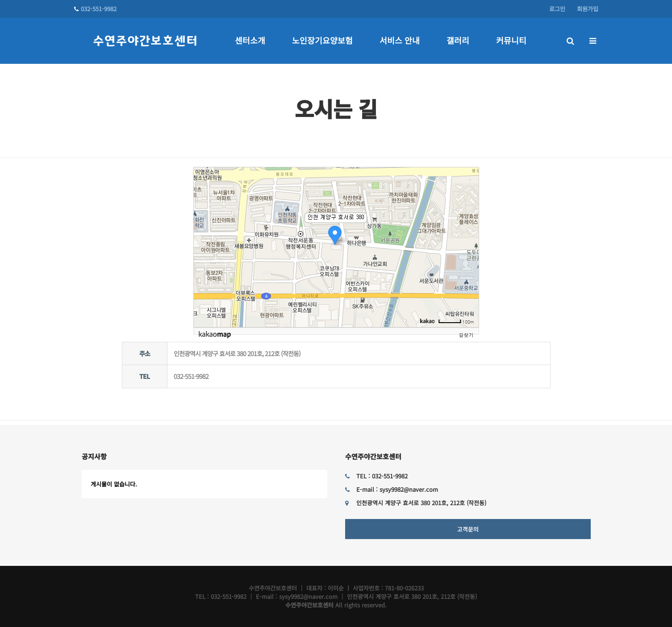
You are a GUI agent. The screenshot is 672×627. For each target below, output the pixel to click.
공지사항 (94, 456)
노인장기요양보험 (322, 40)
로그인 (557, 9)
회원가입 (588, 9)
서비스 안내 (400, 40)
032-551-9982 (95, 9)
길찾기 (466, 335)
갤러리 (458, 40)
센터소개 (250, 40)
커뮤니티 (511, 40)
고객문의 (468, 529)
